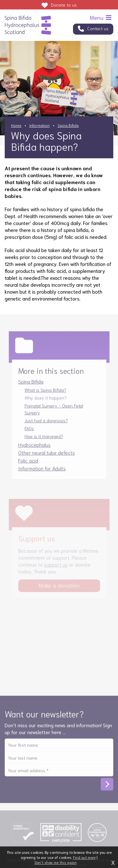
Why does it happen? (46, 402)
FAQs (29, 432)
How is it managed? (44, 440)
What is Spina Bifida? (45, 394)
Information (39, 125)
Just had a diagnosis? (46, 424)
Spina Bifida (68, 125)
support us (56, 568)
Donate (64, 5)
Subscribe (107, 788)
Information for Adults (42, 472)
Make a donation (59, 589)
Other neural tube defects (47, 456)
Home (16, 125)
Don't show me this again (56, 862)
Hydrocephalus (34, 448)
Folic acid (28, 464)
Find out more (84, 857)
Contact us (98, 28)
